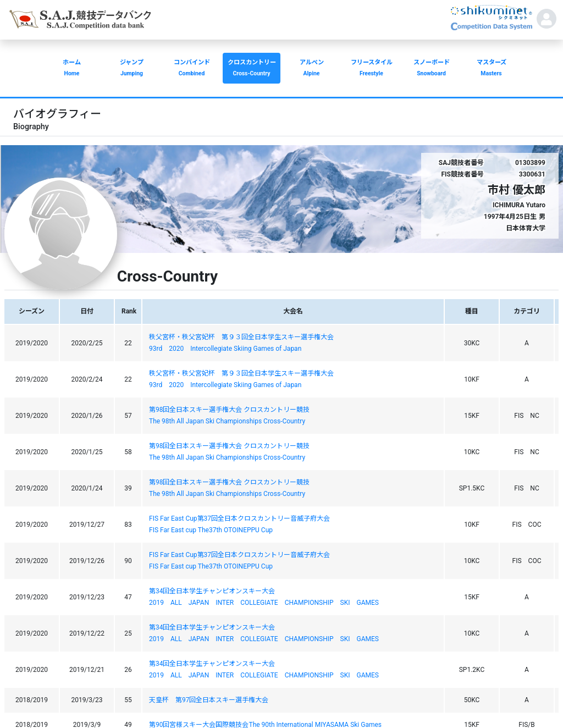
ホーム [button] (72, 69)
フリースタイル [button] (371, 69)
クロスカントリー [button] (252, 69)
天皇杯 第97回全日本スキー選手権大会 (209, 700)
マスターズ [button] (491, 69)
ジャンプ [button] (132, 69)
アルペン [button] (311, 69)
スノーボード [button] (431, 69)
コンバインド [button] (192, 69)
